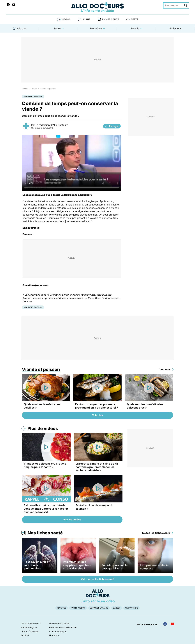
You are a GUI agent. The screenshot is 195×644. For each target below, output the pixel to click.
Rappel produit (78, 608)
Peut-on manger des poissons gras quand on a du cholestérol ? (97, 406)
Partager (112, 126)
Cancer (117, 608)
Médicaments (131, 608)
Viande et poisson (48, 89)
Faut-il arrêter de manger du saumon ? (94, 507)
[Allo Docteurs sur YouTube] (14, 5)
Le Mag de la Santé (99, 608)
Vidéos (66, 19)
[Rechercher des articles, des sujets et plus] (176, 5)
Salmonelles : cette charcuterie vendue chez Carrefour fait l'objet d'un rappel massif (46, 509)
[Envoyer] (186, 6)
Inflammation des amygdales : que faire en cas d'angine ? (77, 565)
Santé (57, 28)
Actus (86, 19)
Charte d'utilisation (30, 631)
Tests (135, 19)
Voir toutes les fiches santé (98, 579)
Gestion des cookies (59, 623)
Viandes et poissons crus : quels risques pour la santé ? (45, 465)
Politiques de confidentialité (63, 627)
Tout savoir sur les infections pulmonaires (36, 565)
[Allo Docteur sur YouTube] (172, 624)
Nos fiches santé (45, 533)
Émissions (175, 28)
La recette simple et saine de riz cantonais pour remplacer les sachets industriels (97, 467)
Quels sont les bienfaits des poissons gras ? (145, 406)
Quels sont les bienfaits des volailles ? (42, 406)
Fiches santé (110, 19)
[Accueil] (98, 596)
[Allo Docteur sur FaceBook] (8, 5)
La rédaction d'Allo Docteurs (52, 125)
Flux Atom (54, 635)
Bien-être (96, 28)
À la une (20, 28)
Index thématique (58, 631)
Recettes (62, 608)
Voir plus (97, 415)
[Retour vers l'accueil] (97, 7)
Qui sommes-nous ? (31, 623)
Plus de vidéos (43, 428)
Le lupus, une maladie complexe (154, 567)
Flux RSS (25, 635)
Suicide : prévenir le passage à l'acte (115, 567)
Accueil (25, 89)
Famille (135, 28)
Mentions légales (29, 627)
